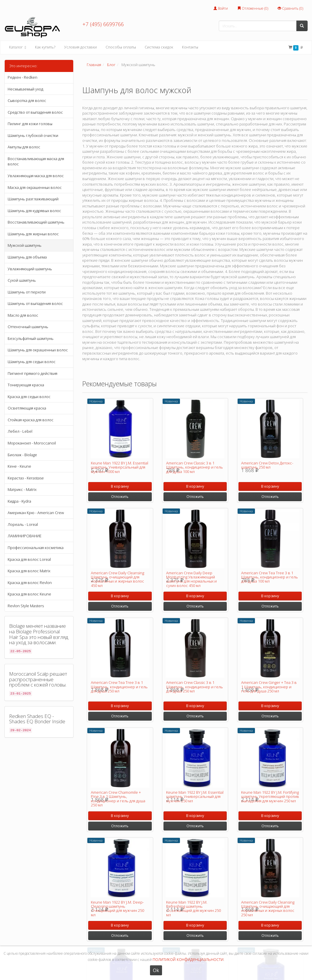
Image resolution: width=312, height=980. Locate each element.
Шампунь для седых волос (32, 362)
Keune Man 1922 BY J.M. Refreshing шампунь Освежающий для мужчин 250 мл (193, 908)
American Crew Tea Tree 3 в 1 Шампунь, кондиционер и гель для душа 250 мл (119, 687)
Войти (221, 8)
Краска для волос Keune (29, 594)
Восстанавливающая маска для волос (36, 161)
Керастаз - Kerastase (26, 478)
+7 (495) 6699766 (103, 24)
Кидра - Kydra (19, 501)
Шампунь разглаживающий (33, 199)
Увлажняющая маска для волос (36, 176)
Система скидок (159, 47)
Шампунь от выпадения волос (35, 303)
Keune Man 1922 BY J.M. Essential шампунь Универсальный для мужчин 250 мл (195, 797)
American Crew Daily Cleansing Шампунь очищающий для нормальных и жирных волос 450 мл (117, 579)
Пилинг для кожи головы (30, 124)
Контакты (190, 47)
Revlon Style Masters (26, 606)
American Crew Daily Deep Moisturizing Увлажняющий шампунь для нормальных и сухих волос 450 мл (191, 579)
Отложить (120, 497)
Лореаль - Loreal (23, 524)
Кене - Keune (19, 466)
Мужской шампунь (25, 245)
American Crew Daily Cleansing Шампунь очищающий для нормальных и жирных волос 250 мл (268, 908)
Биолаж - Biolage (22, 455)
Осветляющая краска (27, 408)
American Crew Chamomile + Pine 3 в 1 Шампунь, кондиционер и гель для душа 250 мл (118, 799)
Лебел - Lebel (20, 431)
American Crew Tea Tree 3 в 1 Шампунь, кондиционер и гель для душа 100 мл (270, 577)
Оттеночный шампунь (28, 327)
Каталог (18, 47)
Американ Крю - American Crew (36, 513)
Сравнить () (290, 8)
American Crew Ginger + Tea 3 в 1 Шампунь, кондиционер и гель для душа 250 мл (269, 687)
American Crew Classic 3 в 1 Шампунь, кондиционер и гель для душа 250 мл (195, 687)
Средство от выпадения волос (35, 112)
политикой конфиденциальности (188, 959)
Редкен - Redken (22, 77)
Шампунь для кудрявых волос (34, 211)
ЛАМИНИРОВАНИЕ (25, 536)
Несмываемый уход (25, 89)
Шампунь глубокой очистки (33, 135)
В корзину (120, 486)
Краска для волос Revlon (30, 583)
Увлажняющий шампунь (30, 269)
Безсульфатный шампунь (31, 338)
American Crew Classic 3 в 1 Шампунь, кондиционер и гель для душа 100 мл (195, 467)
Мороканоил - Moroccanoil (32, 443)
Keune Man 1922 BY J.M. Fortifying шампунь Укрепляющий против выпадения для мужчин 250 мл (270, 797)
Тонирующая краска (26, 385)
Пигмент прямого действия (32, 373)
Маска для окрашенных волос (35, 187)
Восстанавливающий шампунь (36, 222)
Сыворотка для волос (27, 100)
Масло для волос (23, 315)
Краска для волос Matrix (29, 571)
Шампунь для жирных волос (33, 234)
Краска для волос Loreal (29, 559)
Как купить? (45, 47)
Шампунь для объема (27, 257)
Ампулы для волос (24, 147)
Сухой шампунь (22, 280)
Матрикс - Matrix (22, 489)
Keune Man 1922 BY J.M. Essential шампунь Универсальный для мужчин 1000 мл (120, 467)
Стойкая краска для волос (31, 420)
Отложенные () (253, 8)
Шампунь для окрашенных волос (38, 350)
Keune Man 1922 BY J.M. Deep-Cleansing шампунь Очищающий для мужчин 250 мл (117, 908)
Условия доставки (80, 47)
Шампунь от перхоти (27, 292)
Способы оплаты (121, 47)
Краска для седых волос (29, 397)
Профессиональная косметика (36, 548)
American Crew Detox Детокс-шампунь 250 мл (267, 465)
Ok (156, 970)
